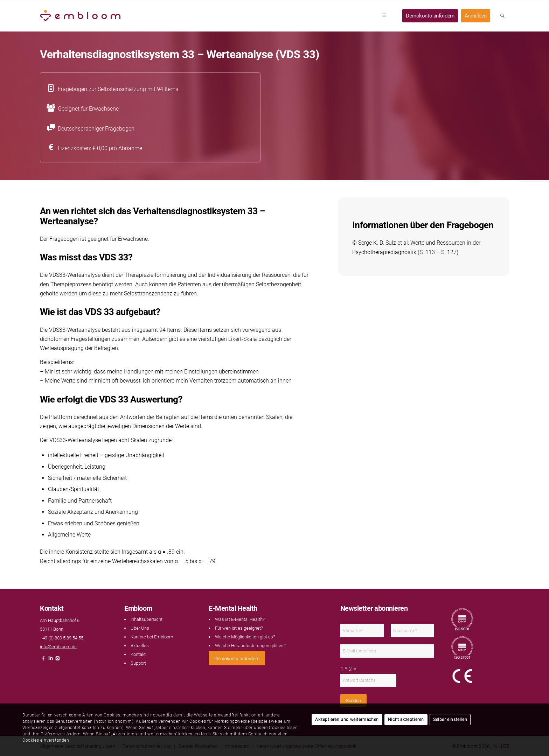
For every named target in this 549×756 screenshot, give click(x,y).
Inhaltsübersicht (147, 619)
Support (138, 663)
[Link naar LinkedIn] (50, 660)
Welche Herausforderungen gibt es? (250, 646)
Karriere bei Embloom (152, 637)
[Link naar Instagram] (57, 660)
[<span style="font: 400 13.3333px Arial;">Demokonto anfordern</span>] (237, 658)
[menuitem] (387, 16)
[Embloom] (80, 16)
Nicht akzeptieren (406, 720)
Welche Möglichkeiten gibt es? (245, 637)
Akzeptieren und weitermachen (347, 720)
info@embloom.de (58, 647)
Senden (353, 701)
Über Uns (140, 628)
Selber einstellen (450, 720)
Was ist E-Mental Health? (240, 619)
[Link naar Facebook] (43, 660)
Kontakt (138, 654)
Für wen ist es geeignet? (239, 628)
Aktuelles (140, 646)
